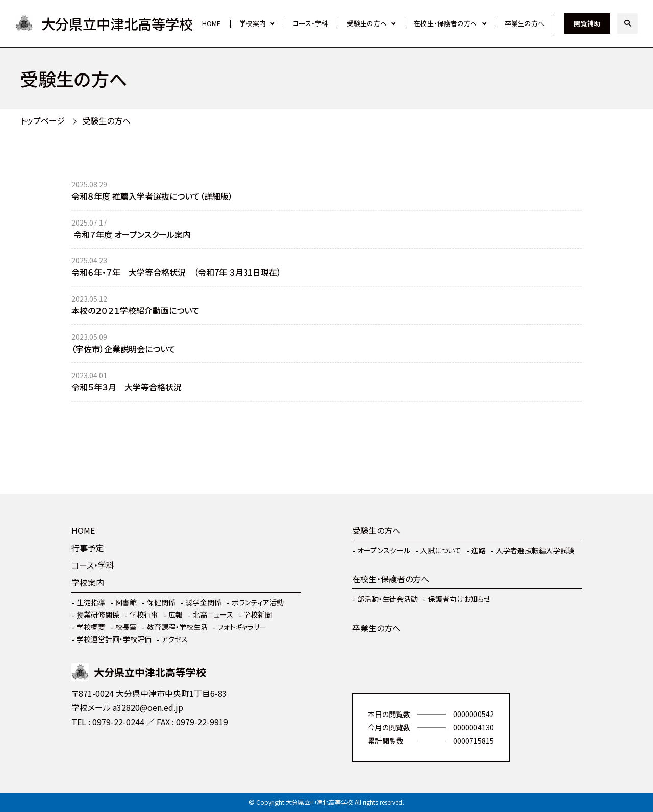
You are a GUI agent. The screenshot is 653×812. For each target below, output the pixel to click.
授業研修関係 (98, 614)
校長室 (126, 627)
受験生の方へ (367, 23)
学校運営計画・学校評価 (114, 639)
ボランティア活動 (258, 602)
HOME (211, 23)
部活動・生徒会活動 (387, 599)
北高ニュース (213, 614)
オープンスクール (384, 550)
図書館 (126, 602)
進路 (479, 550)
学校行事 (144, 614)
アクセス (175, 639)
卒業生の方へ (524, 23)
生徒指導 (91, 602)
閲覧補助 (587, 23)
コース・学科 (310, 23)
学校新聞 (258, 614)
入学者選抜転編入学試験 (535, 550)
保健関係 (161, 602)
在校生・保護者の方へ (445, 23)
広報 (175, 614)
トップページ (43, 120)
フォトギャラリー (242, 627)
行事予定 (88, 548)
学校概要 (91, 627)
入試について (441, 550)
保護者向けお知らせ (459, 599)
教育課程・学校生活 (177, 627)
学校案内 (253, 23)
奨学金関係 (204, 602)
